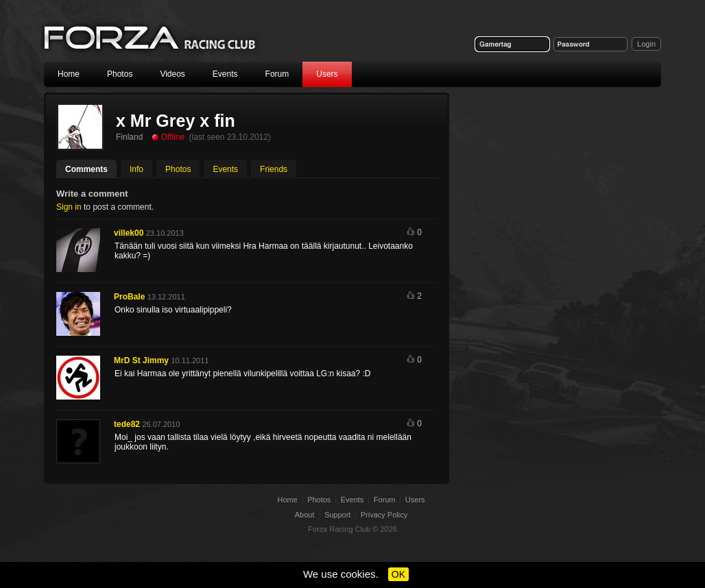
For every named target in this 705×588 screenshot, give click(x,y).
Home (69, 74)
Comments (86, 169)
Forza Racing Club (151, 39)
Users (327, 74)
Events (225, 74)
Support (338, 515)
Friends (274, 169)
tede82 (127, 424)
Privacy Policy (384, 515)
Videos (172, 74)
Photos (120, 74)
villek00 (129, 233)
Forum (277, 74)
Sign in (69, 207)
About (305, 515)
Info (136, 169)
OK (398, 574)
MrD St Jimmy (141, 360)
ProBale (129, 297)
